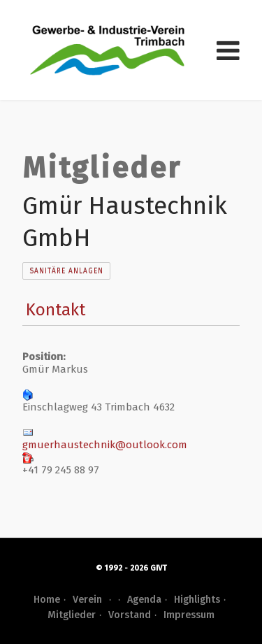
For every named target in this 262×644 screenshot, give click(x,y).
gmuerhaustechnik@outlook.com (105, 445)
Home (47, 600)
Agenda (144, 600)
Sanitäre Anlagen (66, 271)
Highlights (197, 600)
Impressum (189, 615)
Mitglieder (72, 615)
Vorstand (130, 615)
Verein (94, 600)
